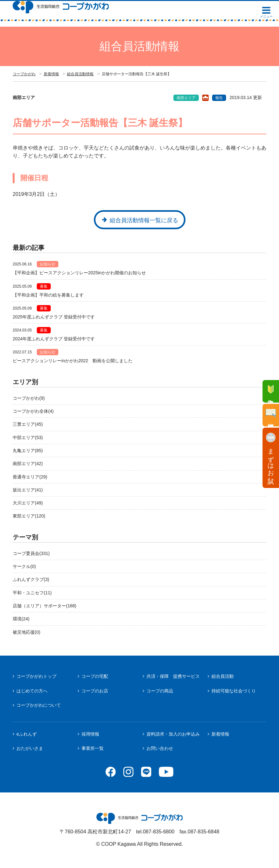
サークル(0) (24, 566)
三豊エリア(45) (28, 424)
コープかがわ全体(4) (33, 411)
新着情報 (51, 74)
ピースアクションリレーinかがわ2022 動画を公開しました (73, 361)
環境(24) (21, 619)
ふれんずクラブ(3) (31, 579)
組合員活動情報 (80, 74)
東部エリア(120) (29, 516)
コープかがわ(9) (29, 398)
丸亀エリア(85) (28, 451)
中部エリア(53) (28, 437)
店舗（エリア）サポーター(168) (45, 606)
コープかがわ (24, 74)
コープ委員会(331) (31, 553)
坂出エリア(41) (28, 490)
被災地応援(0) (26, 632)
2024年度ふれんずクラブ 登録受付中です (54, 339)
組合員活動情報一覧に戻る (144, 220)
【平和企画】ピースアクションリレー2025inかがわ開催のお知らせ (79, 273)
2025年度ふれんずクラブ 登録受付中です (54, 317)
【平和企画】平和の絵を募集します (48, 295)
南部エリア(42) (28, 464)
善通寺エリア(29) (30, 477)
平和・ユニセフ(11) (32, 593)
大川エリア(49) (28, 503)
